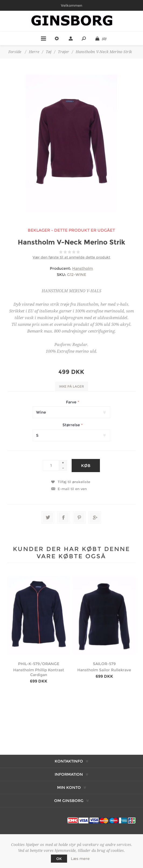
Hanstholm (83, 268)
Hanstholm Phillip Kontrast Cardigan (39, 672)
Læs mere (80, 859)
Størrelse (72, 425)
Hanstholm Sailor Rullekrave (104, 670)
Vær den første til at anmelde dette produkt (71, 257)
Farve (72, 402)
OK (59, 859)
